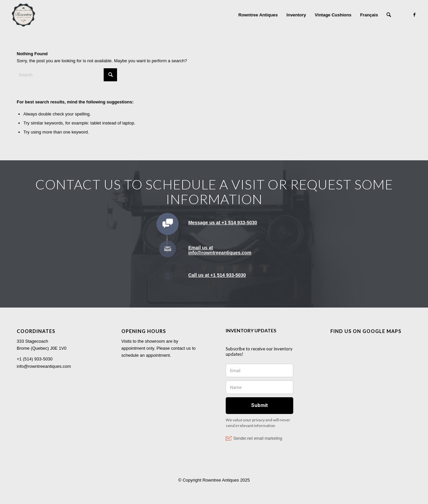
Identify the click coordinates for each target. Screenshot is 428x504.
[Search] (389, 15)
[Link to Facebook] (414, 15)
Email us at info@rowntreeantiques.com (220, 250)
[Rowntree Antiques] (23, 15)
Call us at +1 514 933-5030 (217, 275)
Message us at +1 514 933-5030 (223, 223)
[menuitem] (258, 15)
